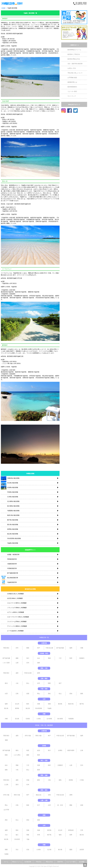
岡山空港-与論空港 (48, 296)
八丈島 (6, 785)
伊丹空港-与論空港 (47, 51)
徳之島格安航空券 (13, 578)
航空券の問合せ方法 (74, 59)
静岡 (39, 673)
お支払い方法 (72, 68)
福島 (39, 663)
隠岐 (71, 805)
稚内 (17, 750)
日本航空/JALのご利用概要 (15, 594)
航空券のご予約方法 (74, 54)
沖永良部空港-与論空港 (42, 298)
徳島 (82, 694)
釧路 (6, 755)
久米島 (39, 719)
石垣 (28, 850)
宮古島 (17, 719)
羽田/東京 (6, 648)
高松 (49, 694)
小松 (17, 683)
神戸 (39, 648)
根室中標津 (71, 750)
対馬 (39, 835)
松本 (28, 785)
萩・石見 (60, 805)
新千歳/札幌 (60, 648)
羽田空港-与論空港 (19, 51)
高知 (71, 694)
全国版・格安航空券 (13, 555)
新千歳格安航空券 (13, 573)
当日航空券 (28, 862)
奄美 (60, 835)
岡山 (39, 694)
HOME (3, 8)
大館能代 (82, 658)
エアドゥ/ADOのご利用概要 (16, 612)
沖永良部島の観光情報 (14, 538)
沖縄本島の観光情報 (13, 478)
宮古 (17, 850)
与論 (4, 290)
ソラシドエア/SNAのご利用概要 (17, 608)
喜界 (71, 835)
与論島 (49, 708)
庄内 (28, 663)
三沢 (60, 658)
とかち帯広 (17, 755)
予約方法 (39, 862)
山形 (17, 663)
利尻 (28, 750)
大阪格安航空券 (12, 564)
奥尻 (39, 755)
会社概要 (82, 862)
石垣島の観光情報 (13, 487)
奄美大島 (71, 704)
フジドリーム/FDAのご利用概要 (17, 622)
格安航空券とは (72, 82)
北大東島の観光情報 (13, 501)
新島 (60, 780)
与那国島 (71, 719)
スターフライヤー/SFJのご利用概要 (18, 617)
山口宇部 (6, 810)
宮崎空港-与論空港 (41, 53)
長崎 (49, 704)
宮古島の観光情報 (13, 483)
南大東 (60, 850)
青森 (49, 658)
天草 (82, 830)
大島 (49, 780)
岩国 (28, 694)
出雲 (6, 694)
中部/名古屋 (49, 648)
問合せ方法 (49, 862)
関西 (28, 648)
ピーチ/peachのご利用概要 (15, 631)
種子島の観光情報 (13, 520)
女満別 (60, 750)
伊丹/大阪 (28, 736)
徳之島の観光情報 (13, 534)
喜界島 (17, 708)
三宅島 (82, 780)
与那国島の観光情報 (13, 511)
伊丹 (17, 648)
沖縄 (82, 648)
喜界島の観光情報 (13, 529)
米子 (39, 805)
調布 (39, 780)
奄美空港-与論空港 (36, 49)
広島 (17, 694)
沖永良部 (17, 839)
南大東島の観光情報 (13, 506)
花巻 (39, 765)
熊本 (28, 704)
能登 (39, 770)
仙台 (39, 658)
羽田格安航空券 (12, 559)
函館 (17, 658)
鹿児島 (60, 704)
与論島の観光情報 (13, 543)
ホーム (6, 862)
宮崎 (39, 704)
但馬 (49, 795)
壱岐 (28, 835)
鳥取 (28, 805)
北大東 (49, 850)
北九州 (17, 704)
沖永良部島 (39, 708)
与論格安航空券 (12, 582)
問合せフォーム (17, 862)
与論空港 (14, 46)
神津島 (71, 780)
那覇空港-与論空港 (49, 49)
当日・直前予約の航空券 (75, 64)
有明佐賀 (71, 830)
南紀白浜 (39, 795)
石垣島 (28, 719)
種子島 (82, 704)
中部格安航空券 (12, 568)
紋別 (39, 750)
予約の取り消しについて (75, 73)
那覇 (6, 740)
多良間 (82, 850)
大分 (6, 835)
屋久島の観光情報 (13, 525)
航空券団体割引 (72, 87)
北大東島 (49, 719)
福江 (17, 835)
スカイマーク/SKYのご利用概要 (17, 603)
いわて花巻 (6, 663)
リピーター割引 (72, 91)
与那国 (6, 854)
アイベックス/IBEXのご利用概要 (17, 626)
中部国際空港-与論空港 (33, 51)
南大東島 (60, 719)
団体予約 (60, 862)
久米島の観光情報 (13, 497)
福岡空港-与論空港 (15, 53)
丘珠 (82, 750)
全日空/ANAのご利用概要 (15, 598)
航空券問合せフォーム (74, 50)
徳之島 (28, 708)
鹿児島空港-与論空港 (22, 49)
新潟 (6, 683)
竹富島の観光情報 (13, 492)
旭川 (28, 658)
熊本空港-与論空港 (28, 53)
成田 (17, 673)
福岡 (71, 648)
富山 (28, 683)
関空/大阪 (39, 736)
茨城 (28, 780)
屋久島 (6, 708)
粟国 (71, 850)
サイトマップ (72, 96)
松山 (60, 694)
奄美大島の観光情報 (13, 515)
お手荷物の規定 (72, 78)
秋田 (71, 658)
